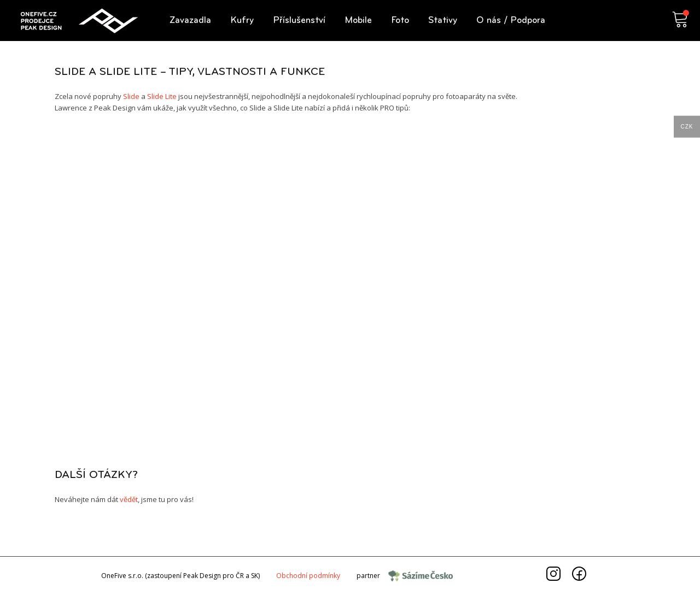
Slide (131, 96)
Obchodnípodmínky (308, 576)
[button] (190, 21)
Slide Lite (162, 96)
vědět (129, 499)
